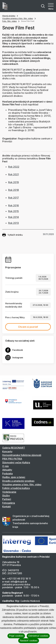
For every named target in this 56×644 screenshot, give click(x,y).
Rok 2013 (14, 223)
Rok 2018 (14, 190)
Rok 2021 (14, 174)
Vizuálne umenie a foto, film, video (18, 18)
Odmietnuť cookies (38, 636)
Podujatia (7, 474)
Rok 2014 (14, 217)
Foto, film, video (9, 21)
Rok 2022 (14, 167)
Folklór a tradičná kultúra (16, 488)
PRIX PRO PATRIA (12, 459)
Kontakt (6, 507)
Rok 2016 (14, 205)
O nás (5, 466)
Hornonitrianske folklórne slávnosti (22, 455)
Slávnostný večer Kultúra (16, 462)
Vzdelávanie (9, 492)
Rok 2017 (14, 198)
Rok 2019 (14, 182)
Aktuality (7, 470)
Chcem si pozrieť (28, 327)
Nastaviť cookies (29, 641)
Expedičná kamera (34, 73)
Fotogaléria (9, 503)
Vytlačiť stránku (12, 235)
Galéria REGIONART (14, 448)
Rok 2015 (14, 211)
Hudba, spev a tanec (14, 477)
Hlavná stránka (9, 16)
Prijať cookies (16, 636)
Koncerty (7, 451)
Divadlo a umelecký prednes (18, 481)
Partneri (7, 499)
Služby (6, 496)
